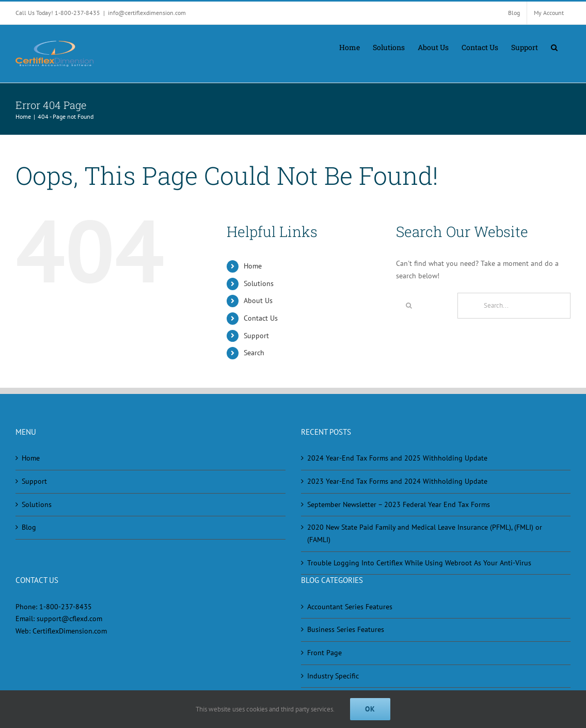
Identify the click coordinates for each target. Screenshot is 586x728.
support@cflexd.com (69, 619)
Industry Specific (333, 676)
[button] (554, 46)
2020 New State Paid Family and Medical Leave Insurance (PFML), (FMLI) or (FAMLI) (425, 533)
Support (256, 336)
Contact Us (261, 318)
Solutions (259, 283)
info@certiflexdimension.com (147, 13)
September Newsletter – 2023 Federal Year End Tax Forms (399, 504)
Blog (29, 527)
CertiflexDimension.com (70, 631)
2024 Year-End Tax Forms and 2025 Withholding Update (397, 458)
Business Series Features (346, 629)
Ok (370, 709)
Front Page (324, 653)
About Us (258, 300)
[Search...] (514, 306)
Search (254, 353)
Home (253, 266)
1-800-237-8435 (66, 607)
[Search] (409, 306)
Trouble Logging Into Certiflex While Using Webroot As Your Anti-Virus (419, 563)
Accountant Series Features (350, 607)
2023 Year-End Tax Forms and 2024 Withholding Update (397, 481)
